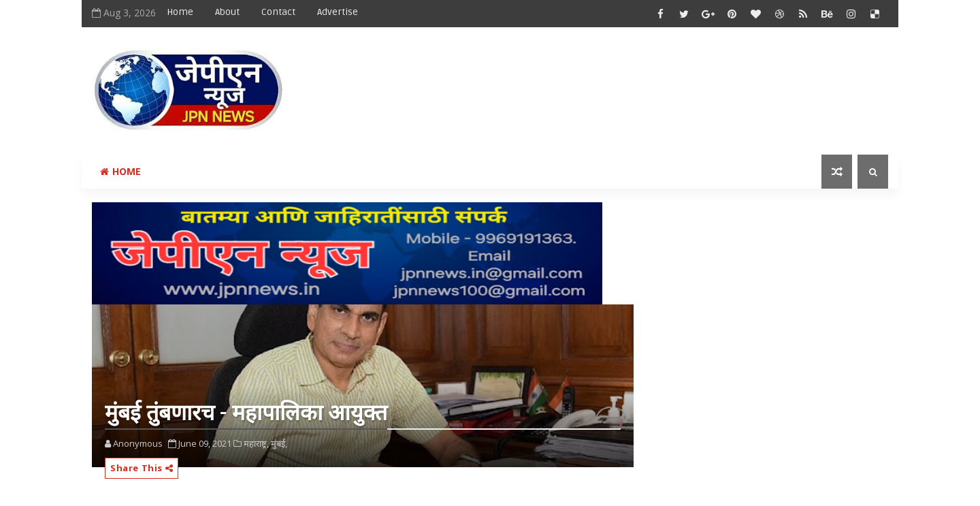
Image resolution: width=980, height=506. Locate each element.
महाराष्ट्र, (256, 443)
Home (180, 12)
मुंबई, (279, 443)
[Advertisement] (639, 80)
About (227, 12)
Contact (278, 12)
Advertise (338, 12)
